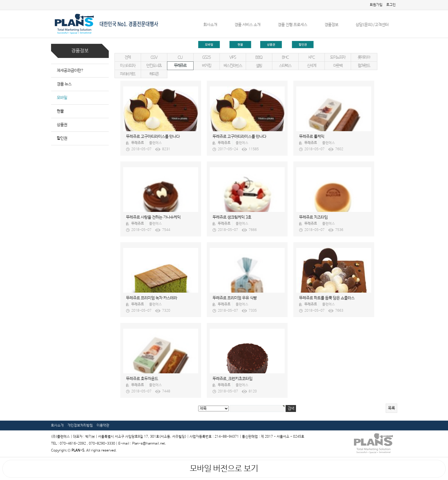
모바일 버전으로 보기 (224, 469)
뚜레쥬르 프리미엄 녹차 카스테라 (152, 298)
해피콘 (154, 74)
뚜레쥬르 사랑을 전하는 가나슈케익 (153, 217)
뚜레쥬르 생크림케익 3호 (232, 217)
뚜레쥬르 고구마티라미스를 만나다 (153, 137)
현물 (60, 111)
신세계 (312, 66)
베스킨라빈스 (233, 66)
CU (180, 57)
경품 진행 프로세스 (293, 25)
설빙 (259, 66)
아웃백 (338, 66)
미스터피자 (128, 66)
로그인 (391, 5)
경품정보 (331, 25)
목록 (391, 408)
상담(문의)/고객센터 (372, 25)
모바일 (62, 98)
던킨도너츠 (154, 66)
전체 (128, 57)
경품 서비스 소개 (248, 25)
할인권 (62, 138)
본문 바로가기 (0, 0)
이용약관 (103, 426)
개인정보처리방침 (80, 426)
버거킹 (207, 66)
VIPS (233, 57)
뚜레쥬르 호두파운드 (142, 379)
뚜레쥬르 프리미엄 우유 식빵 (235, 298)
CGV (154, 57)
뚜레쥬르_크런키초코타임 (233, 379)
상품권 (62, 125)
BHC (285, 57)
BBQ (259, 57)
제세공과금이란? (70, 71)
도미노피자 (338, 57)
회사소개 (210, 25)
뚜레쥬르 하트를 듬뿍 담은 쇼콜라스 (327, 298)
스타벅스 (285, 66)
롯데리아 (364, 57)
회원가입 (376, 5)
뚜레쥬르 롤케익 (312, 137)
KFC (312, 57)
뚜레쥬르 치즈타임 (313, 217)
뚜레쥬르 (180, 66)
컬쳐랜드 (364, 66)
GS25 (206, 57)
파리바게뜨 (128, 74)
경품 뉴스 (64, 84)
